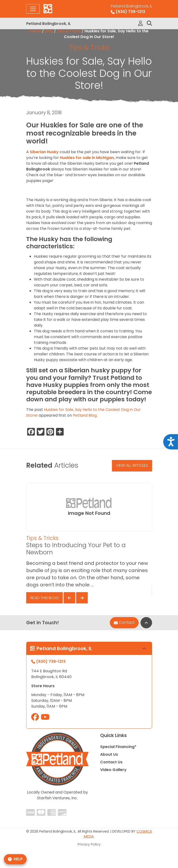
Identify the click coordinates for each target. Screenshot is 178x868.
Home (35, 31)
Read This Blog (44, 598)
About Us (109, 754)
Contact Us (111, 762)
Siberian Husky (44, 152)
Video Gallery (113, 770)
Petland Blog (85, 415)
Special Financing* (118, 747)
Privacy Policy (89, 844)
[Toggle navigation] (33, 9)
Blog (49, 31)
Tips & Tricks (69, 31)
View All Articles (132, 465)
